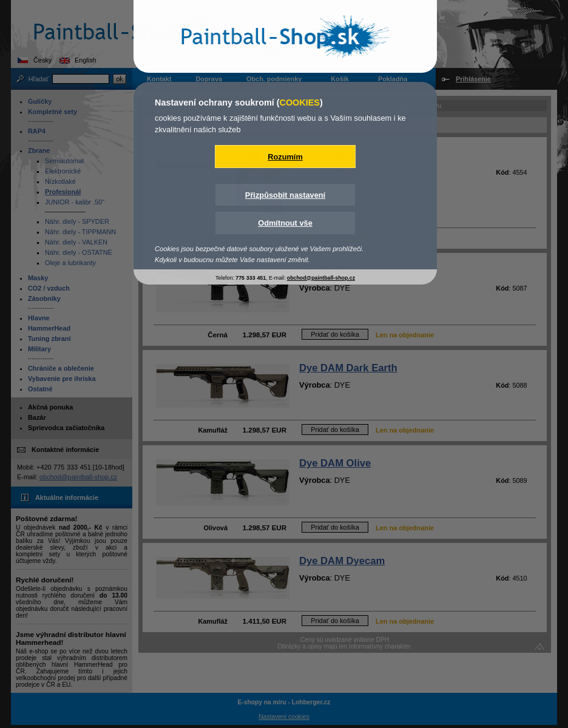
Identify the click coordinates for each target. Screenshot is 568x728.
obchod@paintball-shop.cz (321, 278)
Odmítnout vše (285, 223)
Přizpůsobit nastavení (285, 195)
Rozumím (285, 157)
